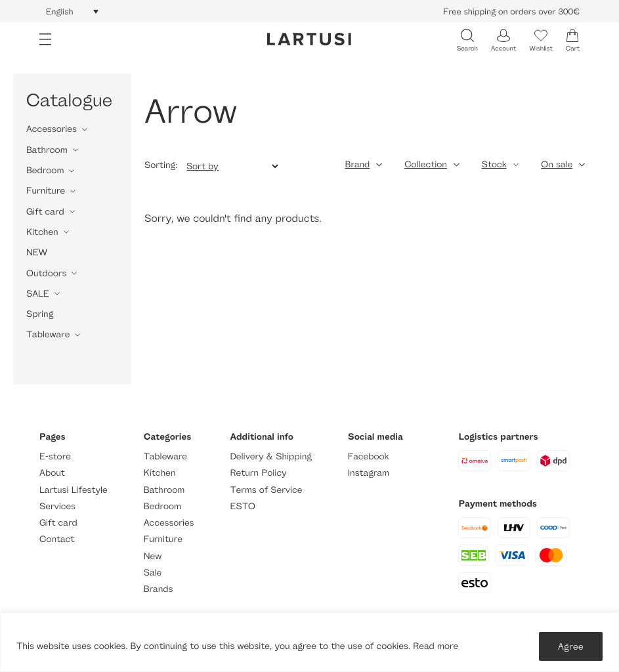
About (52, 473)
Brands (159, 589)
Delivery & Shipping (270, 456)
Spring (40, 314)
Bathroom (47, 150)
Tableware (48, 334)
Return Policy (258, 473)
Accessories (52, 129)
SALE (38, 294)
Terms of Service (266, 490)
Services (57, 506)
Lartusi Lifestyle (74, 490)
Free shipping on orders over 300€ (511, 11)
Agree (571, 646)
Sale (153, 573)
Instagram (369, 473)
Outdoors (46, 273)
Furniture (46, 191)
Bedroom (45, 170)
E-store (55, 456)
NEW (37, 252)
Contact (57, 539)
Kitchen (42, 232)
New (153, 556)
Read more (436, 646)
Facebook (369, 456)
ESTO (242, 506)
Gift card (45, 212)
